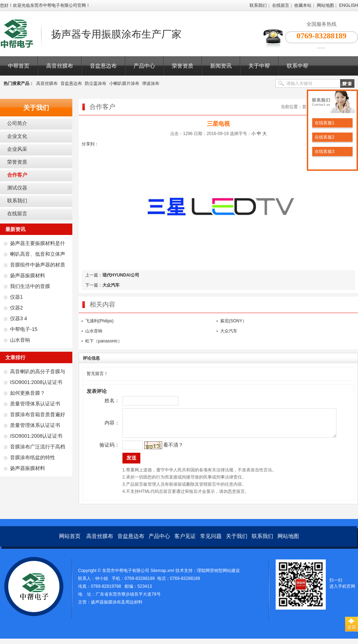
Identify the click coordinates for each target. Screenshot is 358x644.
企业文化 (17, 136)
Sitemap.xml (162, 576)
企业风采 (17, 149)
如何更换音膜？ (28, 393)
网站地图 (325, 5)
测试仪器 (17, 188)
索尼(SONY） (233, 321)
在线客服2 (324, 137)
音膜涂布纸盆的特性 (33, 457)
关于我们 (237, 541)
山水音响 (20, 340)
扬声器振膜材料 (28, 275)
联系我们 (258, 5)
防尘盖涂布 (96, 83)
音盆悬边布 (103, 66)
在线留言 (281, 5)
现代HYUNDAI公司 (121, 275)
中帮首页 (19, 66)
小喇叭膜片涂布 (124, 83)
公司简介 (17, 123)
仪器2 (16, 308)
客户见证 (185, 541)
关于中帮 (259, 66)
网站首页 (70, 541)
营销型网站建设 (225, 576)
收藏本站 (303, 5)
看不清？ (163, 450)
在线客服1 (324, 123)
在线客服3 (324, 152)
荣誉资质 (183, 66)
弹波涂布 (151, 83)
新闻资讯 (221, 66)
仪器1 (16, 297)
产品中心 (144, 66)
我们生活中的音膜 (30, 286)
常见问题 (211, 541)
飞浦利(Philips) (99, 321)
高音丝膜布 (60, 66)
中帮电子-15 (24, 329)
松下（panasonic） (104, 341)
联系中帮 (297, 66)
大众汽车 (111, 285)
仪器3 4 (18, 318)
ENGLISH (349, 5)
